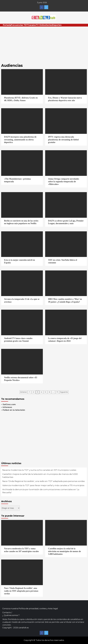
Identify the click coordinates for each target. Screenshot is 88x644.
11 (57, 392)
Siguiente (64, 392)
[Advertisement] (44, 44)
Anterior (24, 392)
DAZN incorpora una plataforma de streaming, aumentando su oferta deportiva (20, 140)
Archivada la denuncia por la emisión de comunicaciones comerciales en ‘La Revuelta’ (41, 491)
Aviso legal (53, 609)
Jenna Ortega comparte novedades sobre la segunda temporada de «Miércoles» (64, 182)
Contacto (7, 613)
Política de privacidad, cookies (32, 609)
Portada (7, 25)
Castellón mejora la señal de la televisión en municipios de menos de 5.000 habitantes (40, 476)
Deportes (57, 25)
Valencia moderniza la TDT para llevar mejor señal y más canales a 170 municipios (43, 485)
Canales (32, 25)
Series (49, 25)
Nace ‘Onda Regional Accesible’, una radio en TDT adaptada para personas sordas (44, 481)
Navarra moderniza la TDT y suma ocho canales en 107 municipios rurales (39, 470)
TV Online (41, 25)
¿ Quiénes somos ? (11, 615)
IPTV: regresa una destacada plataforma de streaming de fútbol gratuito (63, 140)
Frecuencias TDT (19, 25)
